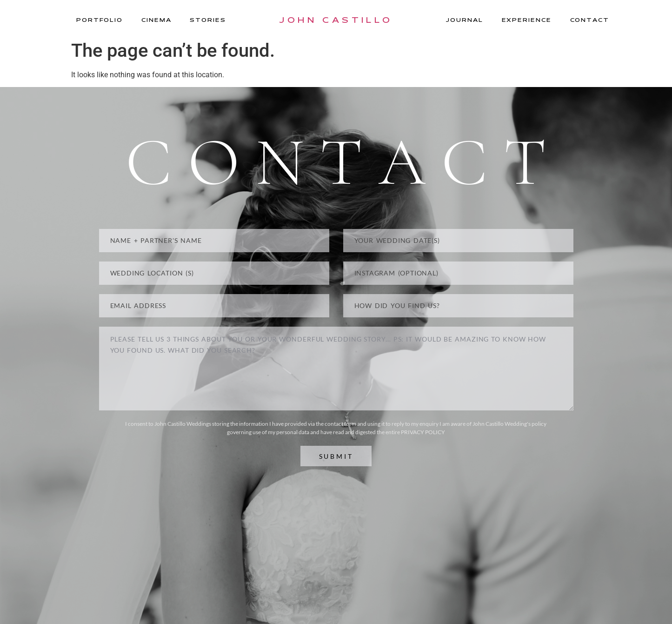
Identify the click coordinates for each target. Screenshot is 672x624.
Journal (464, 20)
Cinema (156, 20)
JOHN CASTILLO (336, 20)
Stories (208, 20)
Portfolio (100, 20)
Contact (590, 20)
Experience (527, 20)
